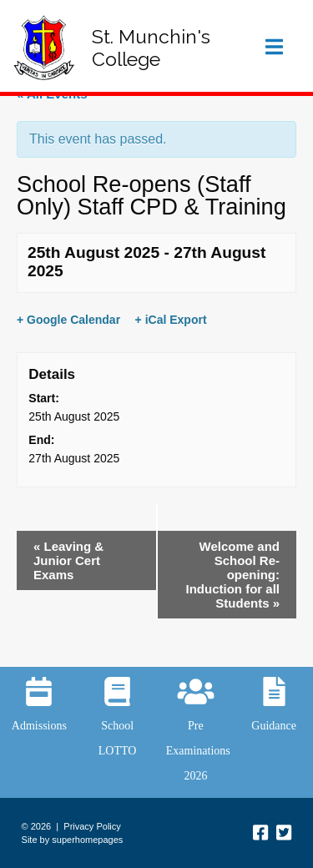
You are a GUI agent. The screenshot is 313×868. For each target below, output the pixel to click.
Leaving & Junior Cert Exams (68, 560)
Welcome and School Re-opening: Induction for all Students (233, 575)
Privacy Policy (92, 826)
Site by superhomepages (73, 840)
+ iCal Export (171, 320)
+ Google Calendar (68, 320)
